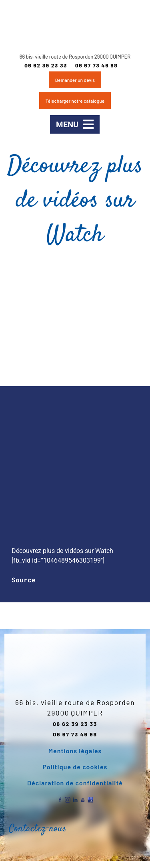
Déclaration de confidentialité (75, 783)
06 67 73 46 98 (96, 65)
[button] (75, 124)
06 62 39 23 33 (46, 65)
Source (24, 580)
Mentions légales (75, 751)
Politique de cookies (75, 767)
